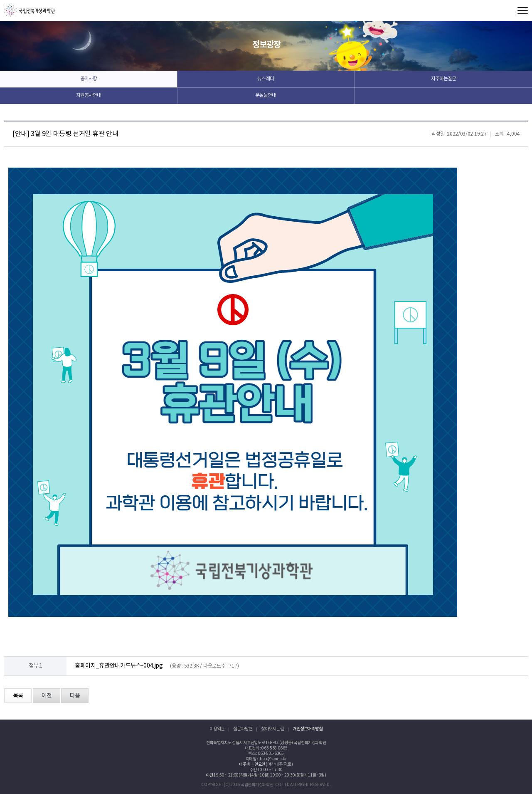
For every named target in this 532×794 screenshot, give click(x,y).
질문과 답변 (243, 729)
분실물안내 (266, 95)
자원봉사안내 (89, 95)
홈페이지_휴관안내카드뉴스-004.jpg (119, 666)
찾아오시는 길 (272, 729)
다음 (75, 696)
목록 (18, 696)
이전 (47, 696)
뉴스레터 (266, 79)
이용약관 (217, 729)
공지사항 (89, 79)
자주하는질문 (443, 79)
